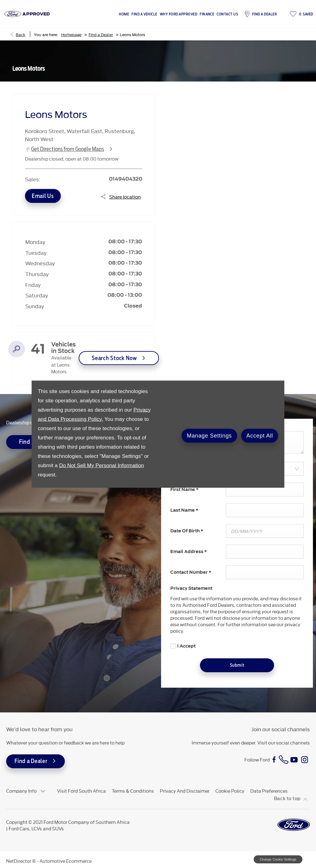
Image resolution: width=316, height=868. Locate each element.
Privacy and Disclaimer (185, 791)
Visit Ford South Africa (81, 791)
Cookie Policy (230, 791)
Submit (237, 665)
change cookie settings (278, 859)
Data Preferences (269, 791)
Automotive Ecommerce (66, 861)
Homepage (71, 34)
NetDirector (19, 861)
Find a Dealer (101, 34)
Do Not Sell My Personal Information (101, 465)
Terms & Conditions (133, 791)
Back (21, 34)
